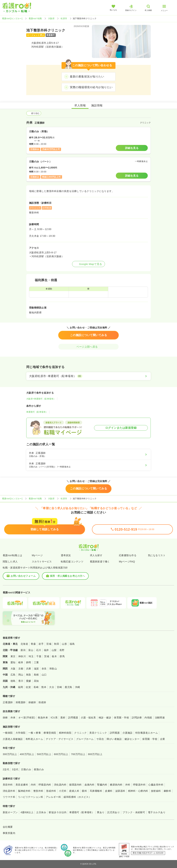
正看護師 (8, 702)
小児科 (63, 791)
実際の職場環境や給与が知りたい (91, 87)
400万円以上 (27, 754)
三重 (36, 662)
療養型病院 (50, 733)
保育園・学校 (121, 718)
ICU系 (54, 718)
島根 (36, 675)
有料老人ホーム (34, 739)
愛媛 (29, 681)
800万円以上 (95, 754)
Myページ (37, 555)
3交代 (15, 769)
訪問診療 (137, 718)
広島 (13, 675)
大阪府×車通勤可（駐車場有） (41, 399)
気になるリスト (157, 555)
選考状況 (66, 555)
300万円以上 (10, 754)
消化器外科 (9, 791)
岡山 (21, 675)
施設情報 (97, 105)
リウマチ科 (9, 797)
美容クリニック (98, 733)
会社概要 (8, 827)
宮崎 (59, 687)
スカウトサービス (42, 562)
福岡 (20, 687)
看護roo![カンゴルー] (12, 19)
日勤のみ (26, 769)
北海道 (24, 644)
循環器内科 (75, 785)
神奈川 (22, 656)
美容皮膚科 (22, 785)
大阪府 (51, 19)
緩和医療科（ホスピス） (77, 797)
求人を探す (96, 555)
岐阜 (21, 662)
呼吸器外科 (139, 785)
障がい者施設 (114, 739)
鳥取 (29, 675)
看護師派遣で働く (100, 562)
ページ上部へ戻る (88, 347)
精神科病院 (65, 733)
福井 (46, 650)
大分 (52, 687)
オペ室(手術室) (27, 718)
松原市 (64, 19)
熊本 (44, 687)
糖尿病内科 (116, 785)
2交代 (6, 769)
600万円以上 (61, 754)
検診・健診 (105, 718)
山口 (44, 675)
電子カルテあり (157, 812)
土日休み (41, 812)
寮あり (101, 812)
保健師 (32, 702)
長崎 (36, 687)
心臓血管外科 (156, 785)
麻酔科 (167, 791)
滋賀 (36, 669)
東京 (13, 656)
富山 (31, 650)
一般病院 (8, 733)
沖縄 (78, 687)
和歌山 (53, 669)
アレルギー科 (53, 797)
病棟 (5, 718)
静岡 (29, 662)
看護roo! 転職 (35, 19)
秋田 (57, 644)
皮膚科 (109, 791)
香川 (21, 681)
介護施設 (128, 733)
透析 (63, 718)
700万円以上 (78, 754)
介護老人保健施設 (13, 739)
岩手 (41, 644)
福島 (72, 644)
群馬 (62, 656)
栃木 (54, 656)
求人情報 (80, 105)
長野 (62, 650)
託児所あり (114, 812)
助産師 (42, 702)
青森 (33, 644)
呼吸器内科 (45, 785)
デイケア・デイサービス (60, 739)
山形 (64, 644)
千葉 (39, 656)
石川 (39, 650)
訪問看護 (73, 718)
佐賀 (28, 687)
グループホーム (85, 739)
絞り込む (34, 113)
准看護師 (21, 702)
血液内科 (90, 785)
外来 (13, 718)
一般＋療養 (35, 733)
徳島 (13, 681)
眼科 (84, 791)
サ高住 (100, 739)
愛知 (13, 662)
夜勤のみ (39, 769)
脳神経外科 (24, 791)
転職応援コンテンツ (72, 562)
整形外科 (38, 791)
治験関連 (160, 718)
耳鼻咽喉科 (96, 791)
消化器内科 (60, 785)
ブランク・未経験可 (134, 812)
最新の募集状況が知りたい (87, 77)
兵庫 (29, 669)
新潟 (23, 650)
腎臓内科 (102, 785)
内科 (33, 785)
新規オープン (10, 812)
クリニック (80, 733)
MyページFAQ (127, 562)
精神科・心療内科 (138, 791)
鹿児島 (68, 687)
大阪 (13, 669)
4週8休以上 (27, 812)
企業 (163, 739)
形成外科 (51, 791)
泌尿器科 (120, 791)
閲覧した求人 (10, 562)
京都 (21, 669)
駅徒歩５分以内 (58, 812)
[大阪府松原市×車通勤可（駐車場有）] (88, 376)
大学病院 (21, 733)
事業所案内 (9, 833)
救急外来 (43, 718)
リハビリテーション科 (31, 797)
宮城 (49, 644)
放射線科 (156, 791)
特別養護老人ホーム (147, 733)
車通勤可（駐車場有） (37, 412)
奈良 (44, 669)
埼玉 (31, 656)
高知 (36, 681)
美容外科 (8, 785)
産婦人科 (74, 791)
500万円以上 (44, 754)
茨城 (47, 656)
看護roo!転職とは (13, 555)
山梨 (54, 650)
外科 (128, 785)
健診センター (132, 739)
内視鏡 (148, 718)
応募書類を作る (128, 555)
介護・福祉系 (88, 718)
